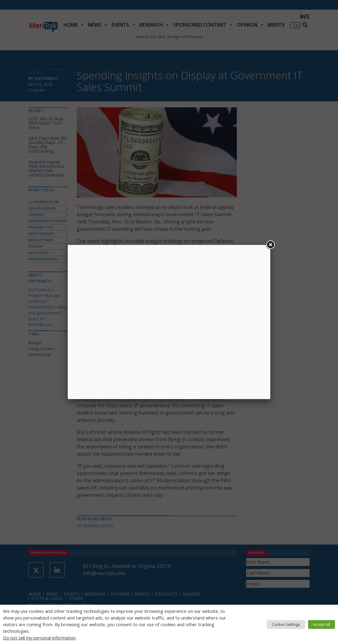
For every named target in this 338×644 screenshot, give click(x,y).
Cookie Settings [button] (286, 624)
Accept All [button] (322, 624)
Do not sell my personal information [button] (39, 638)
